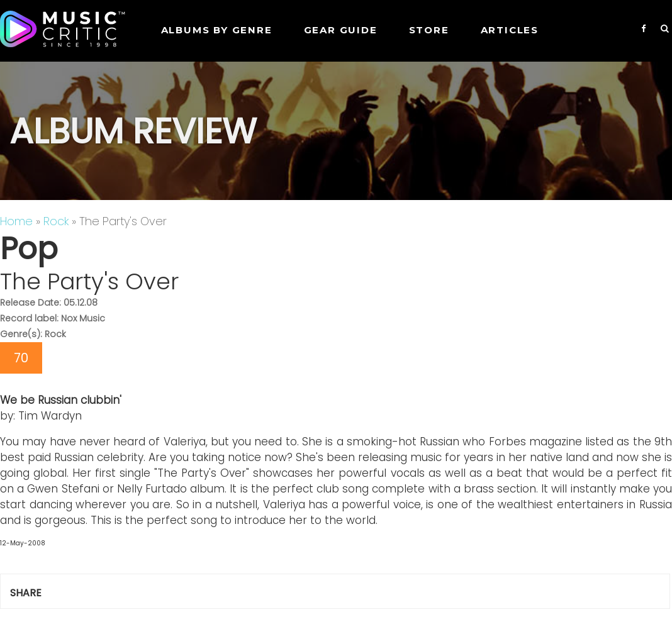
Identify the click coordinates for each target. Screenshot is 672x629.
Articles (510, 30)
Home (16, 221)
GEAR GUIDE (341, 30)
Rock (56, 221)
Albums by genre (217, 30)
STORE (429, 30)
